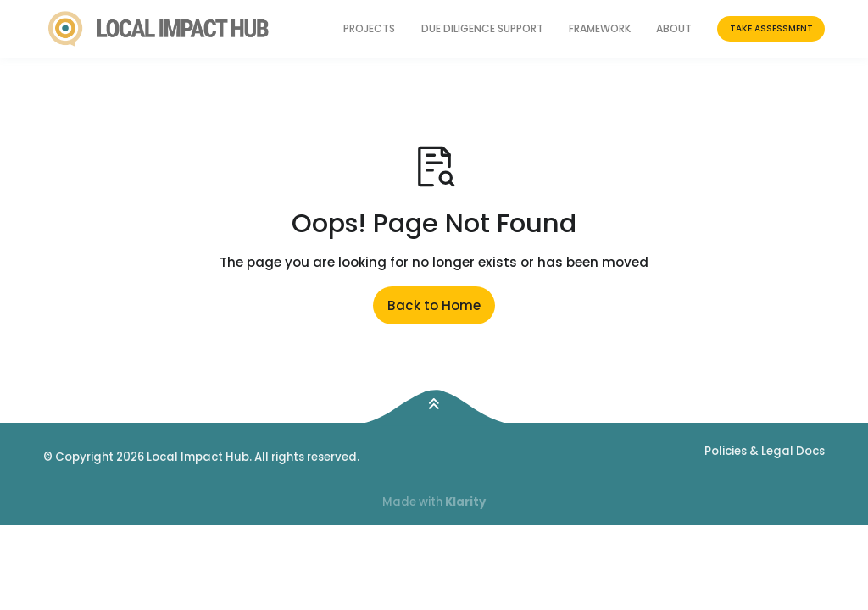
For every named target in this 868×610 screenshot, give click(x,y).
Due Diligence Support (482, 28)
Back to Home (434, 305)
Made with (434, 502)
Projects (369, 28)
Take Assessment (771, 28)
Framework (600, 28)
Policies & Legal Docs (765, 451)
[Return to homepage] (159, 29)
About (674, 28)
